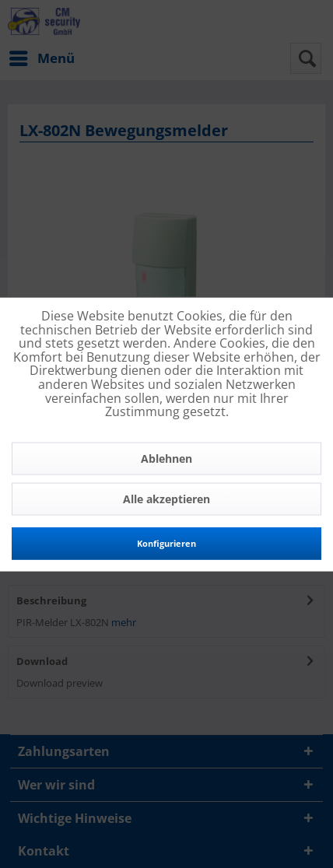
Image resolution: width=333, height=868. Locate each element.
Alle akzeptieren (166, 498)
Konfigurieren (166, 542)
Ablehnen (166, 458)
